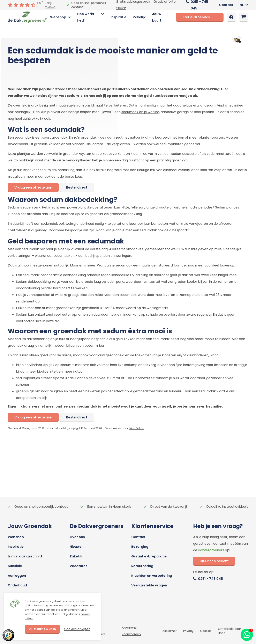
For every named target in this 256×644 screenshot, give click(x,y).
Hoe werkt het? (86, 17)
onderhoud (85, 224)
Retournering (142, 566)
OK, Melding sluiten (42, 629)
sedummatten (219, 154)
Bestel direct (77, 187)
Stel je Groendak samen (196, 18)
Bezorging (140, 547)
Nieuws (76, 547)
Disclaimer (169, 631)
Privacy (188, 631)
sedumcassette (184, 154)
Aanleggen (17, 576)
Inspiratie (118, 17)
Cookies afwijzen (77, 629)
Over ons (77, 537)
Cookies (206, 631)
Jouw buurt (157, 17)
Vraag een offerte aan (33, 187)
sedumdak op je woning (140, 112)
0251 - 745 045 (210, 579)
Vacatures (78, 566)
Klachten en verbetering (152, 576)
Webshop (58, 17)
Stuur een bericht (214, 561)
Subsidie (15, 566)
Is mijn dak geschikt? (25, 556)
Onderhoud (17, 585)
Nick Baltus (137, 428)
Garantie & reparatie (149, 556)
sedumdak (23, 137)
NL (242, 5)
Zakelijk (139, 17)
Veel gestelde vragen (149, 585)
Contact (226, 5)
